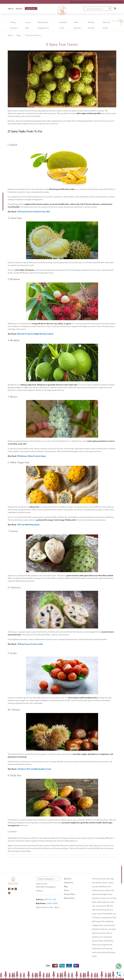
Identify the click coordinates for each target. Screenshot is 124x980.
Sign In (11, 9)
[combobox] (98, 9)
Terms (66, 890)
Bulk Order (31, 8)
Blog (19, 35)
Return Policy (69, 898)
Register (19, 9)
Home (10, 35)
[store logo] (62, 11)
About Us (68, 879)
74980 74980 (52, 903)
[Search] (110, 9)
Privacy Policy (70, 894)
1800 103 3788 (50, 899)
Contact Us (68, 882)
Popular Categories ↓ (46, 879)
